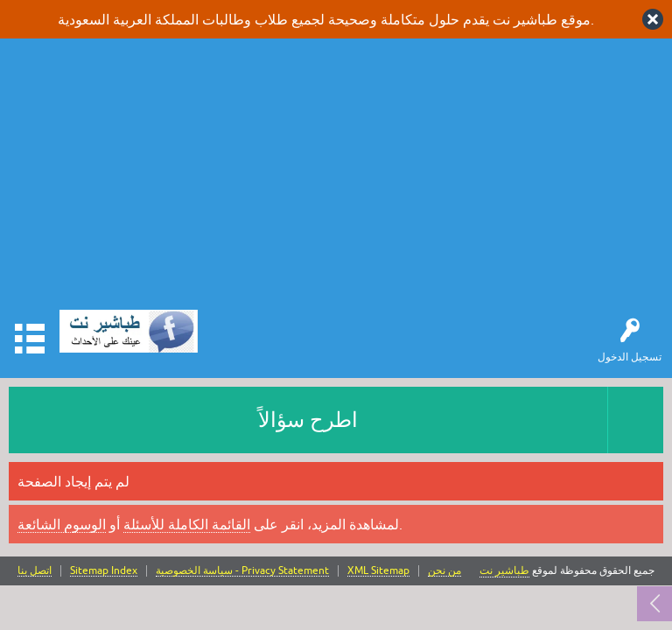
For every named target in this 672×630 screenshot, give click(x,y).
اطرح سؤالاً (308, 420)
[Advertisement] (336, 178)
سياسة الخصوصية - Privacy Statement (242, 571)
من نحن (444, 571)
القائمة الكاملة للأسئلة (187, 524)
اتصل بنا (35, 571)
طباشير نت (504, 570)
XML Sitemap (378, 571)
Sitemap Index (104, 571)
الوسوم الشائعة (62, 524)
